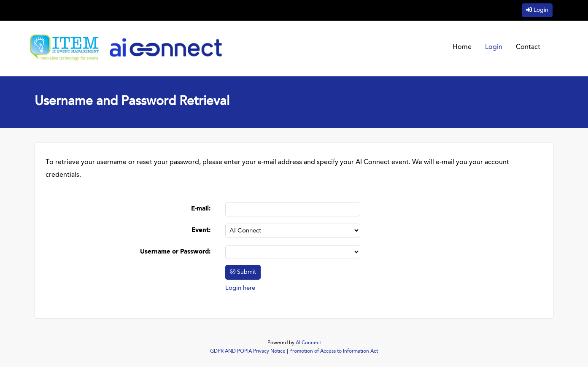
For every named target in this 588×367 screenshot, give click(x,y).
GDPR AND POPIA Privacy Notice (248, 351)
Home (462, 47)
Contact (528, 47)
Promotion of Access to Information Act (334, 351)
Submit (247, 272)
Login (541, 10)
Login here (240, 288)
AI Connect (308, 343)
